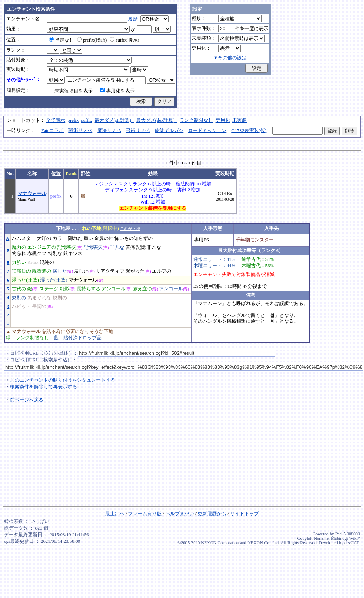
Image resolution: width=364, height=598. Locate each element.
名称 (32, 174)
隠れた (75, 238)
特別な (55, 254)
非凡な (117, 247)
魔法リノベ (109, 131)
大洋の (44, 238)
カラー (60, 238)
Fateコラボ (52, 131)
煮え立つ (142, 289)
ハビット (21, 307)
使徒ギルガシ (169, 131)
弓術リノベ (138, 131)
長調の (39, 307)
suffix (87, 120)
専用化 (223, 120)
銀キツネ (73, 254)
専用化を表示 (117, 91)
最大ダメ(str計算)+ (114, 120)
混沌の (47, 262)
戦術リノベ (80, 131)
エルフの (162, 271)
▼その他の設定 (230, 58)
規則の (19, 298)
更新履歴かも (212, 514)
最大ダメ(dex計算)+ (157, 120)
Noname (321, 538)
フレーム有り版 (145, 514)
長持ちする (89, 289)
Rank (71, 174)
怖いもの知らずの (134, 238)
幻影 (64, 289)
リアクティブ (110, 271)
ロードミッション (207, 131)
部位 (85, 174)
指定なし (61, 40)
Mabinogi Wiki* (345, 538)
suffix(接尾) (124, 40)
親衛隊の (42, 271)
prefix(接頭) (92, 40)
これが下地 (130, 229)
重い (88, 238)
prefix (73, 120)
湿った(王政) (25, 280)
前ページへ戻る (27, 400)
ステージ (49, 289)
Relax (33, 262)
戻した (60, 271)
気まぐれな (39, 298)
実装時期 (225, 174)
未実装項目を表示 (71, 91)
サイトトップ (244, 514)
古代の (19, 289)
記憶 (141, 247)
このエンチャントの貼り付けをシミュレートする (63, 380)
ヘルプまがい (180, 514)
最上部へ (115, 514)
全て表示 (56, 120)
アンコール (114, 289)
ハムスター (24, 238)
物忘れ (19, 254)
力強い (19, 262)
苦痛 (130, 247)
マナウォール (32, 194)
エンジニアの (42, 247)
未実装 (239, 120)
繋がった (135, 271)
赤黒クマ (37, 254)
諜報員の (21, 271)
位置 (56, 174)
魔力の (19, 247)
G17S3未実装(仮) (249, 131)
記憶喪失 (67, 247)
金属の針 (104, 238)
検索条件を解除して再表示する (43, 387)
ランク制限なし (196, 120)
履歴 (133, 19)
